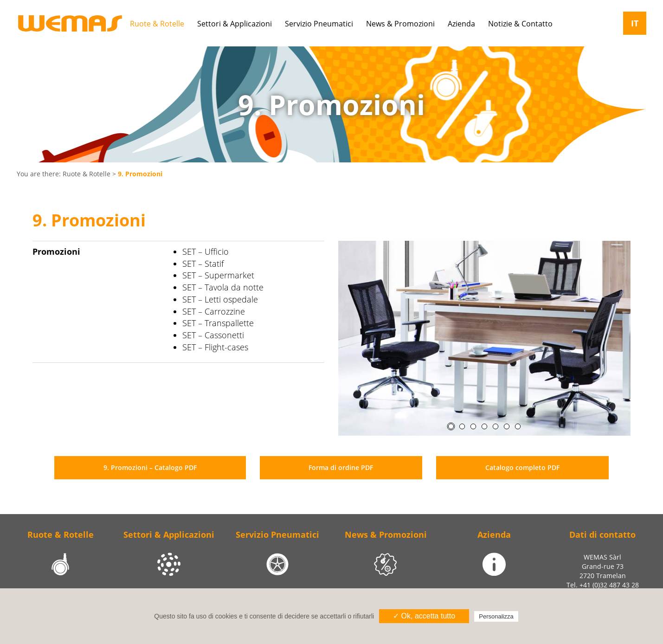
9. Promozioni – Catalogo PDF (150, 467)
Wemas (70, 23)
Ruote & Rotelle (87, 174)
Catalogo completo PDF (522, 467)
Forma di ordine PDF (341, 467)
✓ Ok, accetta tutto (424, 616)
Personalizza (496, 616)
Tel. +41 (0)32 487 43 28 (603, 585)
